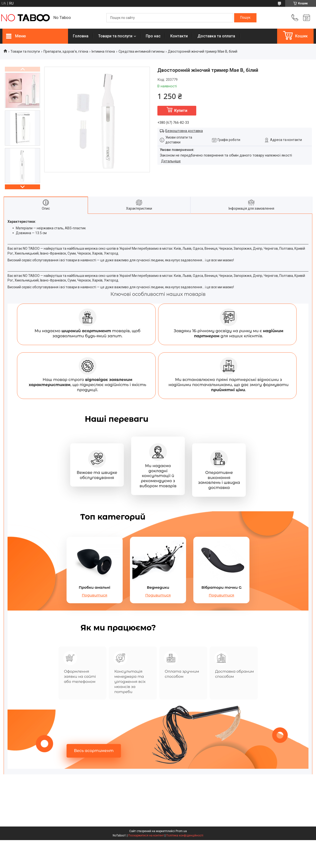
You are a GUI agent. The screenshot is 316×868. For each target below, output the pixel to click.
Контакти (179, 36)
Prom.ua (181, 859)
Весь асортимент (94, 779)
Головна (81, 36)
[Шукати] (245, 18)
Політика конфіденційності (185, 863)
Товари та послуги (115, 36)
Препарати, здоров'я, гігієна (66, 51)
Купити (181, 111)
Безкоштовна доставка (184, 131)
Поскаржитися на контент (146, 863)
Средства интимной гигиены (141, 51)
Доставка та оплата (216, 36)
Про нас (153, 36)
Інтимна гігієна (103, 51)
